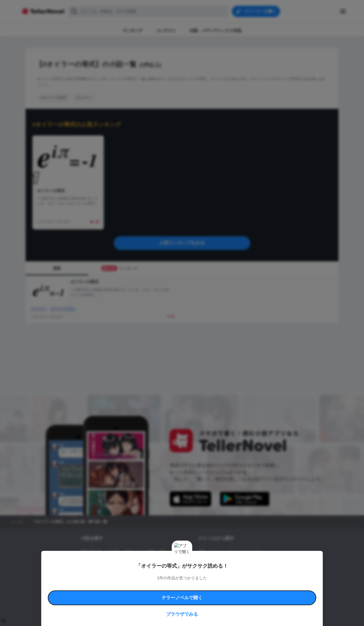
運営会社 (240, 593)
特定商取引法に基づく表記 (234, 587)
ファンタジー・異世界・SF (219, 561)
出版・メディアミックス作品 (103, 561)
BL (200, 570)
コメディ (228, 570)
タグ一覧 (112, 551)
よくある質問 (264, 587)
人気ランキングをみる (182, 243)
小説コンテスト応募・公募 (144, 551)
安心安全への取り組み (198, 587)
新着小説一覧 (91, 551)
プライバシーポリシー (216, 593)
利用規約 (97, 587)
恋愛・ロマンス (210, 551)
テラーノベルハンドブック (124, 587)
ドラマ (212, 570)
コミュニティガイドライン (163, 587)
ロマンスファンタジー (243, 551)
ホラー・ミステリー (260, 561)
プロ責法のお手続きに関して (178, 593)
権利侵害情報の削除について (137, 593)
